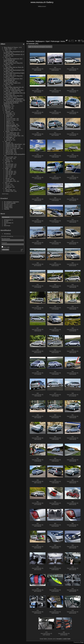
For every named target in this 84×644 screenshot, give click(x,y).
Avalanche (9, 187)
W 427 (7, 184)
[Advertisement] (42, 24)
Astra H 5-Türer (11, 124)
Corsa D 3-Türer (11, 120)
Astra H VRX (9, 167)
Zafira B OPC (9, 151)
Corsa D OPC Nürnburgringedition (15, 154)
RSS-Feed (7, 226)
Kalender (7, 209)
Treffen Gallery (8, 49)
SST (7, 177)
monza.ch (8, 109)
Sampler (8, 111)
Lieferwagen (9, 137)
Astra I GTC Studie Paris (13, 136)
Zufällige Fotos (8, 207)
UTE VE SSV (9, 173)
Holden (7, 168)
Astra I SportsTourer (12, 130)
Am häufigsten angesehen (12, 202)
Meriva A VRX (10, 164)
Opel (6, 110)
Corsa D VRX (9, 166)
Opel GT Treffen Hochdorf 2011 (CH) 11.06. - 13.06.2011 (14, 91)
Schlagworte (8, 220)
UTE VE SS (9, 174)
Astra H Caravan (11, 126)
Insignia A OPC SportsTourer (14, 144)
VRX (6, 163)
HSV (6, 183)
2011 (6, 86)
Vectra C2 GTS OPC (11, 147)
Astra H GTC (10, 127)
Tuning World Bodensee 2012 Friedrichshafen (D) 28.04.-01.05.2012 (13, 80)
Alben (3, 44)
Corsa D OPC (10, 157)
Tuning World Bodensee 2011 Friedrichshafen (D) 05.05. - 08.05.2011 (13, 103)
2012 (6, 66)
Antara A (9, 123)
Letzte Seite (67, 639)
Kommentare (8, 223)
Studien (8, 131)
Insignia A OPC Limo (11, 146)
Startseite (30, 41)
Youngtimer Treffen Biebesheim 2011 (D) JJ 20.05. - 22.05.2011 (14, 99)
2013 (6, 57)
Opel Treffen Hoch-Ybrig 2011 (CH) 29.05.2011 (13, 96)
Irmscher (7, 160)
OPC (6, 141)
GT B (8, 117)
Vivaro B (9, 139)
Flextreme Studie (11, 134)
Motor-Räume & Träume (11, 47)
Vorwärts (59, 639)
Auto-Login (6, 247)
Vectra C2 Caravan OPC (13, 149)
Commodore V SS (11, 181)
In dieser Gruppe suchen (42, 47)
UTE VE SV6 (9, 171)
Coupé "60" (9, 180)
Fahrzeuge (9, 113)
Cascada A (9, 114)
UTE (7, 170)
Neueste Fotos (8, 205)
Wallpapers (7, 106)
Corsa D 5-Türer (11, 119)
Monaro (8, 178)
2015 (6, 50)
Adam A (9, 116)
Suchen (6, 221)
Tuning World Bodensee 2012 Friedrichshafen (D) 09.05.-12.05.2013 (13, 60)
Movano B (9, 140)
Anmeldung (7, 234)
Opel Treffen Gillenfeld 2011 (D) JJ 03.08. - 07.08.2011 (14, 88)
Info (5, 224)
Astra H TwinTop (11, 129)
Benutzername (6, 239)
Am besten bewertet (10, 203)
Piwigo (82, 642)
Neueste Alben (8, 206)
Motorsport (8, 107)
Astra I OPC (9, 158)
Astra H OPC (9, 150)
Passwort (4, 243)
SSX (7, 176)
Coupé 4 (8, 186)
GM (6, 188)
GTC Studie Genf (11, 133)
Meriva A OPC (10, 153)
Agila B (8, 121)
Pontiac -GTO (10, 191)
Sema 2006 (9, 190)
